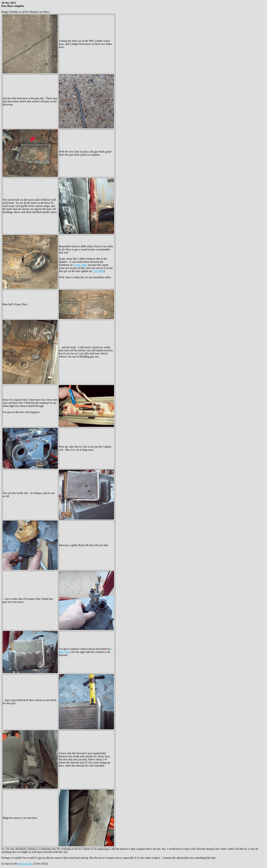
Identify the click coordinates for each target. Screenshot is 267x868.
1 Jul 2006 (98, 271)
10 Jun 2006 (80, 265)
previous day (25, 864)
